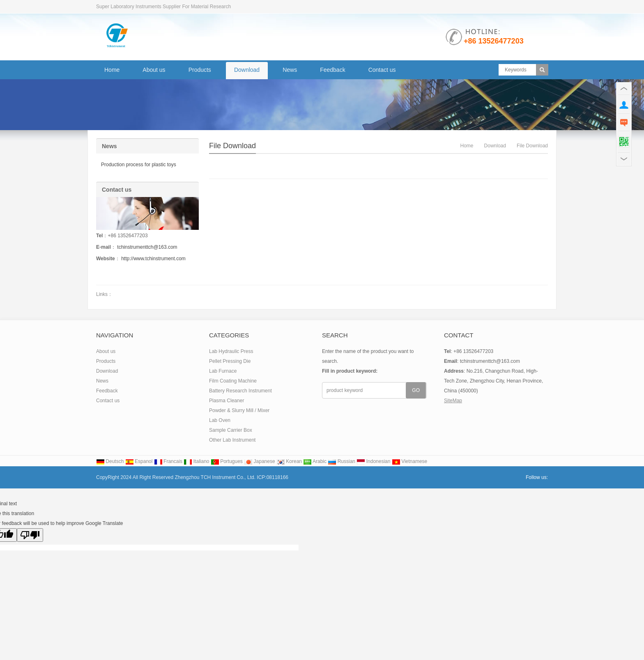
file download (232, 146)
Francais (168, 461)
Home (112, 70)
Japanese (259, 461)
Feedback (332, 70)
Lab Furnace (223, 371)
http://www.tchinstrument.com (153, 259)
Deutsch (110, 461)
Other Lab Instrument (232, 440)
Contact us (382, 70)
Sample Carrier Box (231, 430)
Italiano (196, 461)
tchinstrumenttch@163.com (147, 247)
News (290, 70)
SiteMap (453, 401)
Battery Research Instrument (240, 391)
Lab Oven (220, 420)
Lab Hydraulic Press (231, 351)
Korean (289, 461)
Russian (342, 461)
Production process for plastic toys (139, 165)
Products (200, 70)
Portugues (227, 461)
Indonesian (373, 461)
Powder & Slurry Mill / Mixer (239, 410)
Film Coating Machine (233, 381)
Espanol (139, 461)
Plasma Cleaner (227, 401)
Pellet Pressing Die (230, 361)
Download (247, 70)
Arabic (315, 461)
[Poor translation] (30, 535)
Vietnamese (410, 461)
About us (154, 70)
